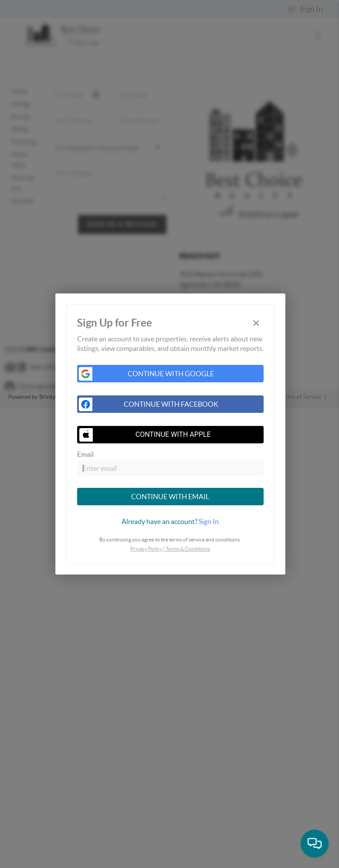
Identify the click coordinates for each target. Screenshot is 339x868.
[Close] (256, 323)
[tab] (170, 521)
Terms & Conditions (188, 549)
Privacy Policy (146, 549)
